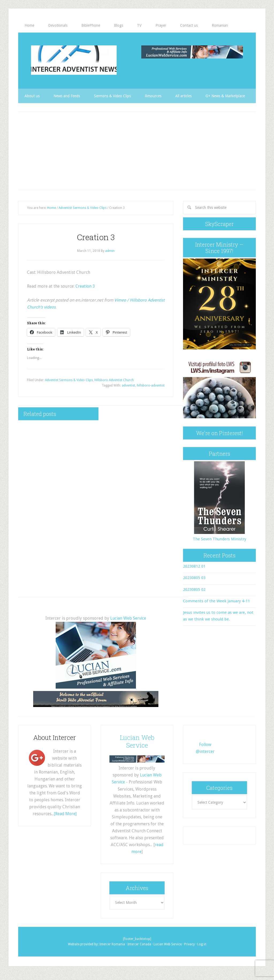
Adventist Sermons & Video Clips (69, 379)
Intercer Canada (139, 942)
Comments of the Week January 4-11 (216, 600)
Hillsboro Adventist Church (114, 379)
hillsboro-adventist (151, 384)
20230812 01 (194, 565)
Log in (202, 942)
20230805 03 (194, 577)
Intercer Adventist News (74, 60)
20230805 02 (194, 588)
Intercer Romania (112, 942)
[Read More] (65, 812)
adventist (128, 384)
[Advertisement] (137, 150)
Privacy (189, 942)
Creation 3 (85, 285)
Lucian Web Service (128, 617)
